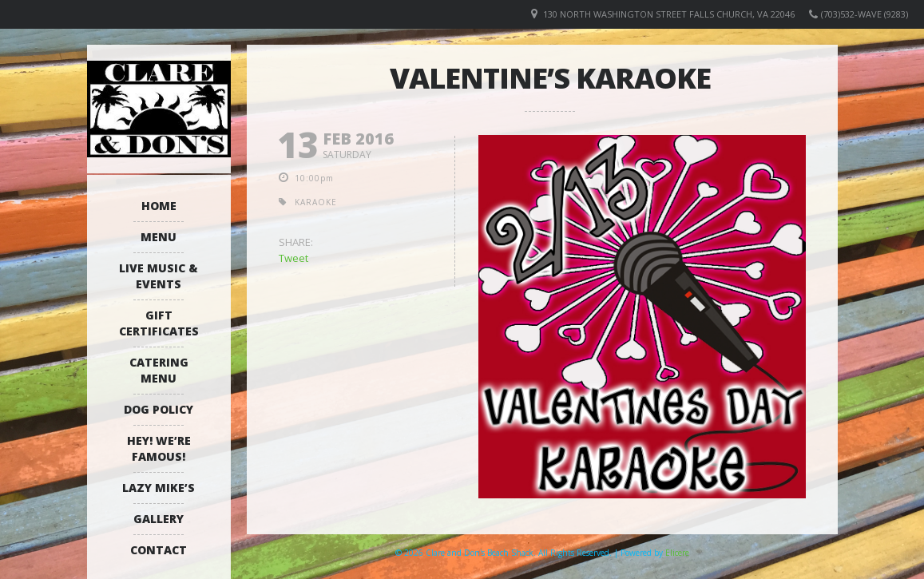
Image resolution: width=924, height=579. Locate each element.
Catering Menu (159, 370)
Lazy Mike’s (159, 488)
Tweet (293, 258)
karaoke (316, 202)
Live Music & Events (159, 276)
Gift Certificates (159, 323)
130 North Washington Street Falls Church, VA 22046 (669, 14)
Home (159, 206)
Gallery (159, 519)
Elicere (677, 553)
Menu (159, 237)
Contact (159, 550)
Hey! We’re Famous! (159, 448)
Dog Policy (159, 409)
